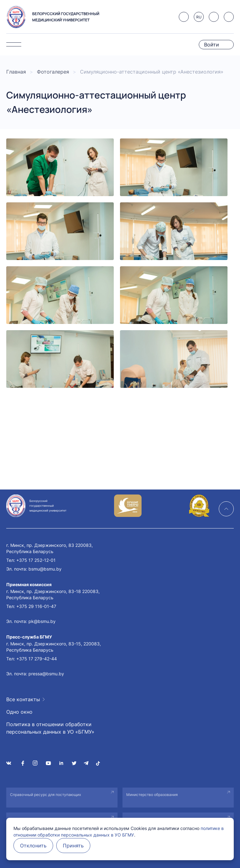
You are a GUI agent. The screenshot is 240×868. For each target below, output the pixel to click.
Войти (212, 45)
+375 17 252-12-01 (36, 560)
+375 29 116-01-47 (36, 606)
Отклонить (33, 846)
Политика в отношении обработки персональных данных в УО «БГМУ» (50, 728)
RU (199, 17)
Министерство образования (152, 795)
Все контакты (23, 699)
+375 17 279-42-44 (37, 659)
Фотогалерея (53, 72)
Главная (16, 72)
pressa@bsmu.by (46, 674)
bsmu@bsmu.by (45, 569)
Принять (73, 846)
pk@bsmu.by (42, 621)
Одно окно (19, 712)
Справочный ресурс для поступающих (45, 795)
